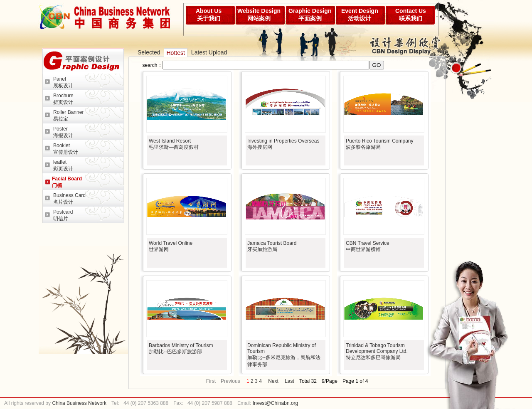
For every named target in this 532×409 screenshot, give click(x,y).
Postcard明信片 (63, 215)
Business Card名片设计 (69, 199)
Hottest (175, 53)
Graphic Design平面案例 (310, 15)
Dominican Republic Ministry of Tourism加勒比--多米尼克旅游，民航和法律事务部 (284, 355)
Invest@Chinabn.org (276, 403)
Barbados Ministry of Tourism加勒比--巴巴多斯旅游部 (181, 349)
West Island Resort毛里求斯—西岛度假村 (174, 144)
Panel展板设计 (63, 82)
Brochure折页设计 (63, 99)
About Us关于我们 (209, 15)
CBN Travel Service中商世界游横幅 (368, 246)
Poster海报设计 (63, 132)
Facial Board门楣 (67, 182)
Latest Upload (209, 52)
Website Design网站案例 (259, 15)
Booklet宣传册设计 (66, 149)
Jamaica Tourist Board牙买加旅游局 (272, 246)
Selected (149, 52)
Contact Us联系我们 (411, 15)
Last (289, 381)
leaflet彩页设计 (63, 165)
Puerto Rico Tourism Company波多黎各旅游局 (380, 144)
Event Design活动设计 (360, 15)
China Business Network (79, 403)
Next (273, 381)
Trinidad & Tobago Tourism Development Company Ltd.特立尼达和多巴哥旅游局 (377, 351)
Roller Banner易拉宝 (68, 116)
